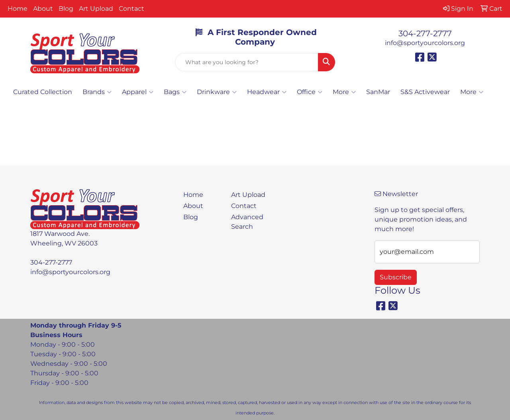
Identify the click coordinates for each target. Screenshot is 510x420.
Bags (175, 92)
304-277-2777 (425, 33)
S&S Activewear (425, 92)
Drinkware (217, 92)
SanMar (378, 92)
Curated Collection (43, 92)
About (43, 9)
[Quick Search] (247, 62)
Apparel (138, 92)
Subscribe (396, 277)
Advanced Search (247, 222)
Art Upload (96, 9)
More (344, 92)
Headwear (267, 92)
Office (310, 92)
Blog (66, 9)
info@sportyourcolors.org (425, 43)
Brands (97, 92)
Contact (131, 9)
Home (18, 9)
